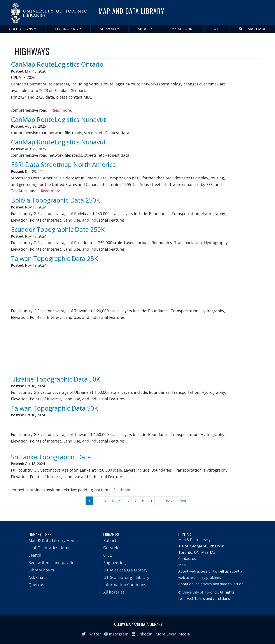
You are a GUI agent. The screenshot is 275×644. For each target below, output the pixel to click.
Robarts (111, 540)
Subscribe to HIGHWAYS (16, 508)
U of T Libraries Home (49, 548)
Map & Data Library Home (53, 540)
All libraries (114, 592)
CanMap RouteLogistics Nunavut (58, 119)
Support (108, 29)
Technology (67, 29)
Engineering (115, 562)
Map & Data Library (194, 540)
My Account (183, 29)
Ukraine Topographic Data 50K (56, 379)
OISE (108, 555)
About (144, 29)
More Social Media (173, 634)
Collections (21, 29)
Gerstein (111, 548)
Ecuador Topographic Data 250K (58, 229)
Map (182, 565)
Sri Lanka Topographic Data (51, 457)
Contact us (187, 559)
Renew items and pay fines (53, 562)
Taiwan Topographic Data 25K (54, 258)
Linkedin (142, 634)
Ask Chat (37, 577)
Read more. (62, 110)
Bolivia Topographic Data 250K (55, 200)
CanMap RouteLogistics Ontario (57, 64)
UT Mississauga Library (125, 570)
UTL (217, 29)
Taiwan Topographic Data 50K (54, 408)
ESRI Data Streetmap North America (63, 164)
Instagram (116, 634)
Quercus (36, 585)
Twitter (91, 634)
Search (35, 555)
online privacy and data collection (216, 584)
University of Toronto (200, 592)
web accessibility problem (199, 578)
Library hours (41, 570)
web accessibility (203, 571)
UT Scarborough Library (126, 577)
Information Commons (125, 585)
